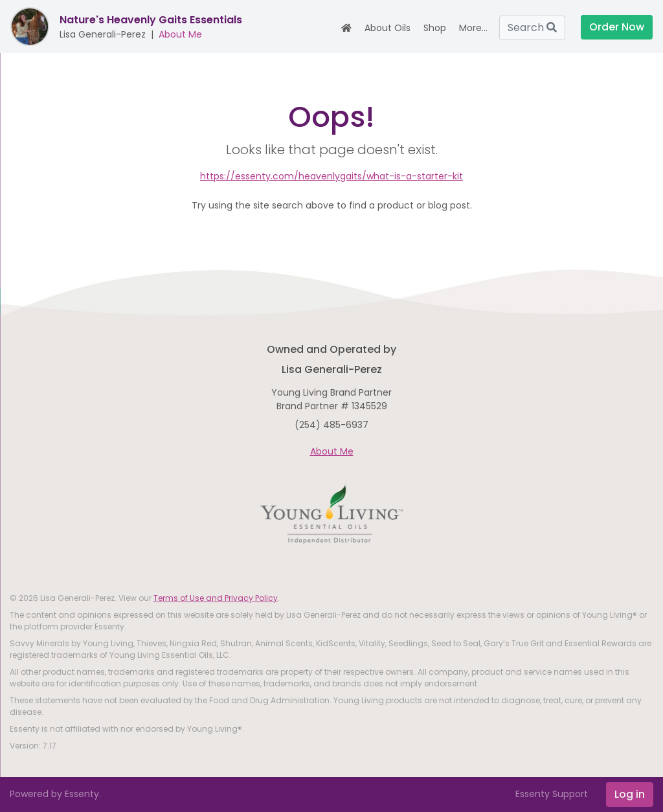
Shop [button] (435, 28)
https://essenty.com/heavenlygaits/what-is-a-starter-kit (331, 176)
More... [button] (473, 28)
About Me (180, 34)
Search (532, 28)
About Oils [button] (388, 28)
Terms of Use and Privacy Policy (216, 598)
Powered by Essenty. (55, 794)
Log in (630, 794)
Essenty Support (552, 794)
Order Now (617, 27)
